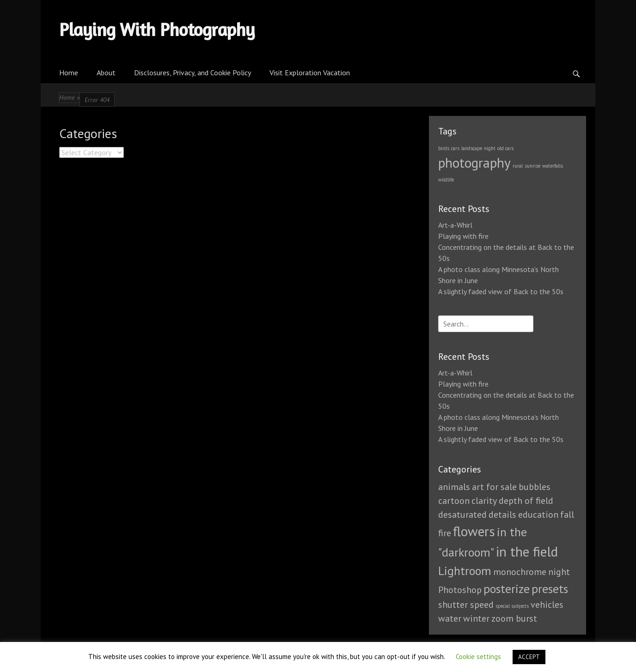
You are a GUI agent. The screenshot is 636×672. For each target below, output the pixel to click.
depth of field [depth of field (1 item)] (526, 501)
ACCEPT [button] (529, 657)
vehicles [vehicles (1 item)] (547, 605)
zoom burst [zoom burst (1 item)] (514, 618)
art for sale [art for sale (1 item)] (494, 487)
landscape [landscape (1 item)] (472, 148)
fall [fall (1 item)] (567, 515)
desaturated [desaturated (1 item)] (462, 515)
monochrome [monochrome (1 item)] (520, 572)
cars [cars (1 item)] (455, 148)
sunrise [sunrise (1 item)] (532, 166)
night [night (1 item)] (490, 148)
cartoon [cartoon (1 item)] (454, 501)
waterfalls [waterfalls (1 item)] (553, 166)
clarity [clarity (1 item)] (484, 501)
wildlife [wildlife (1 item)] (446, 180)
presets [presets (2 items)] (550, 589)
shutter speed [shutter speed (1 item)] (466, 605)
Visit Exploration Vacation (310, 73)
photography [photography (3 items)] (474, 163)
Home (69, 73)
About (106, 73)
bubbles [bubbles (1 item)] (535, 487)
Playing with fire (463, 236)
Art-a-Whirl (455, 225)
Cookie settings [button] (478, 657)
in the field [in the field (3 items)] (527, 551)
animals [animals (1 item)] (454, 487)
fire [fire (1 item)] (445, 533)
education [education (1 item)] (538, 515)
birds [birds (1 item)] (444, 148)
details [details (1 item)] (502, 515)
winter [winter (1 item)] (476, 618)
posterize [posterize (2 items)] (507, 589)
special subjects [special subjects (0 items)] (512, 606)
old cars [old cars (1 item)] (505, 148)
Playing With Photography (157, 30)
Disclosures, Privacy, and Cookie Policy (193, 73)
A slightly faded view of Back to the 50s (501, 291)
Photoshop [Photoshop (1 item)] (460, 590)
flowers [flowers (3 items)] (474, 531)
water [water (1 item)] (450, 618)
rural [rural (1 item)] (518, 166)
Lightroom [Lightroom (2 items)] (465, 571)
